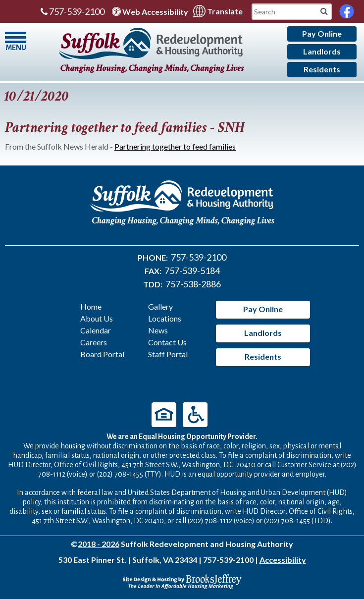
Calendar (96, 330)
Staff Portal (168, 354)
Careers (94, 342)
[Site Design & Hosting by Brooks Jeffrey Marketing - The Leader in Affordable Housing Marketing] (182, 580)
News (158, 330)
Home (91, 306)
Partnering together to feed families (175, 146)
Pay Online (322, 33)
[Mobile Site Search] (324, 11)
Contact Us (167, 342)
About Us (97, 318)
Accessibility (283, 560)
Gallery (160, 306)
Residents (322, 69)
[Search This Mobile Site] (292, 12)
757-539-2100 (73, 11)
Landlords (322, 51)
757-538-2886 (193, 284)
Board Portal (102, 354)
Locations (165, 318)
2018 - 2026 (99, 544)
